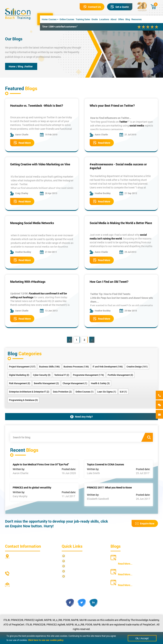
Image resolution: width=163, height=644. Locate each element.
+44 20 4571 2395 (22, 578)
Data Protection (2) (62, 392)
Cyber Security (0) (42, 375)
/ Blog (20, 66)
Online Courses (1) (84, 392)
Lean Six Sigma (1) (107, 392)
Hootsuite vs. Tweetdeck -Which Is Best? (37, 105)
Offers (121, 19)
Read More (22, 143)
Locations (104, 19)
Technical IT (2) (62, 375)
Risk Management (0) (20, 383)
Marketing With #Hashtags (28, 282)
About (114, 19)
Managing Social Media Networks (32, 223)
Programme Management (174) (88, 375)
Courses (53, 19)
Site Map (72, 561)
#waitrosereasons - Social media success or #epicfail (118, 166)
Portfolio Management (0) (120, 375)
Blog (128, 19)
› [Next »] (92, 340)
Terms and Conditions (79, 566)
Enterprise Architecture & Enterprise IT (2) (29, 392)
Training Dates (83, 19)
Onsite (95, 19)
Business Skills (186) (49, 367)
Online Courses (67, 19)
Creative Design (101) (137, 367)
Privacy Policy (75, 556)
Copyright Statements (79, 571)
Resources (136, 19)
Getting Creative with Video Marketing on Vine (40, 164)
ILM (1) (123, 392)
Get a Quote (120, 7)
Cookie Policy (74, 576)
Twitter (123, 122)
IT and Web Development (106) (108, 367)
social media (137, 125)
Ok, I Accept (142, 638)
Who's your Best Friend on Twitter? (112, 105)
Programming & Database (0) (23, 400)
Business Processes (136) (76, 367)
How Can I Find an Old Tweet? (109, 282)
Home (45, 19)
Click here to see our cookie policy (46, 640)
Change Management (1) (75, 383)
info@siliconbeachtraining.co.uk (30, 589)
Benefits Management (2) (46, 383)
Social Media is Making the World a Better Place (121, 223)
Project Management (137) (22, 367)
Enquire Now (145, 523)
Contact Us (92, 7)
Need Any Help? (81, 417)
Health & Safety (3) (100, 383)
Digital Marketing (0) (19, 375)
